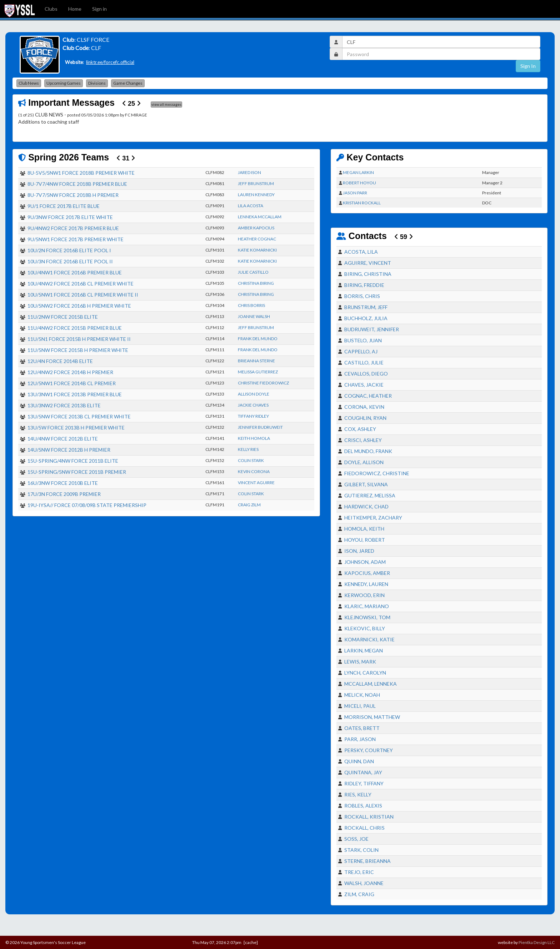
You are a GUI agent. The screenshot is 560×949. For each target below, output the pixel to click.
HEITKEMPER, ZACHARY (373, 518)
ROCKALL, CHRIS (364, 828)
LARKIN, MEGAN (364, 650)
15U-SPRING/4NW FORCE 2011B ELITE (73, 461)
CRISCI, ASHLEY (363, 440)
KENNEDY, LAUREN (366, 584)
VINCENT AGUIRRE (256, 483)
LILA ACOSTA (251, 206)
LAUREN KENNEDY (256, 195)
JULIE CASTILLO (253, 272)
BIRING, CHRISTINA (368, 274)
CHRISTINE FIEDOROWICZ (263, 383)
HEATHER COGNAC (257, 239)
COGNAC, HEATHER (368, 396)
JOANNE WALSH (254, 316)
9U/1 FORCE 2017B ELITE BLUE (64, 206)
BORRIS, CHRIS (362, 296)
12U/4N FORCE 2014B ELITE (60, 361)
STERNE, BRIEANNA (367, 861)
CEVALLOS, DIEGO (366, 374)
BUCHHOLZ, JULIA (366, 318)
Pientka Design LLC (537, 942)
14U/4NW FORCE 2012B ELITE (63, 439)
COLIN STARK (251, 460)
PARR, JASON (360, 739)
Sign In (528, 66)
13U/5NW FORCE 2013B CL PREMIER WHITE (79, 416)
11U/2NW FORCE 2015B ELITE (63, 317)
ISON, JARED (359, 551)
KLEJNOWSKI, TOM (367, 617)
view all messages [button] (166, 104)
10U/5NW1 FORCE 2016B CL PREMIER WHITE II (83, 295)
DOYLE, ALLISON (364, 462)
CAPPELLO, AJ (361, 351)
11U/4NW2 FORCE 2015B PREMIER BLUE (75, 328)
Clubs (51, 9)
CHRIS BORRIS (251, 305)
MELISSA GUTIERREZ (258, 372)
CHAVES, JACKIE (364, 385)
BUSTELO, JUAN (363, 340)
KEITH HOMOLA (254, 438)
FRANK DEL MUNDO (258, 339)
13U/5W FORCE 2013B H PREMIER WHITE (76, 428)
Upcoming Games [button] (64, 83)
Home (75, 9)
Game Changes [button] (128, 83)
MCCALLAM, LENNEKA (371, 684)
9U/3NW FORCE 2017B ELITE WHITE (70, 217)
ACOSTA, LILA (361, 252)
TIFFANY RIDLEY (253, 416)
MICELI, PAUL (360, 706)
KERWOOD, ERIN (364, 595)
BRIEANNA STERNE (256, 361)
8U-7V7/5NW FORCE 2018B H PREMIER (73, 195)
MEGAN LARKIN (358, 172)
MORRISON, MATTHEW (372, 717)
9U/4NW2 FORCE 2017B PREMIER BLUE (73, 228)
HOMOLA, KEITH (364, 529)
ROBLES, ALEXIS (363, 806)
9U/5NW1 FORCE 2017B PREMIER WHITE (76, 239)
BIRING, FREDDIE (364, 285)
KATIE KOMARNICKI (257, 250)
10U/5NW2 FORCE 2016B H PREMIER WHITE (79, 306)
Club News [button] (29, 83)
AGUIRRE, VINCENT (368, 263)
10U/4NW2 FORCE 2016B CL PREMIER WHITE (81, 284)
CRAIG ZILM (249, 505)
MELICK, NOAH (362, 695)
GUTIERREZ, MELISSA (370, 495)
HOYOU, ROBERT (365, 540)
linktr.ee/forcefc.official (110, 62)
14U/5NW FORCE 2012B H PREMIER (69, 450)
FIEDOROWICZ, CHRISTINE (377, 473)
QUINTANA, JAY (363, 772)
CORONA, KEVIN (364, 407)
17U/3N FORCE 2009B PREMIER (64, 494)
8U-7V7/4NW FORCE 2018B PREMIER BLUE (77, 184)
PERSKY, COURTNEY (369, 750)
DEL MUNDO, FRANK (368, 451)
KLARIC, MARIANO (367, 606)
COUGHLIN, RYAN (365, 418)
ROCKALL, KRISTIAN (369, 817)
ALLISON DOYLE (254, 394)
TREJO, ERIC (359, 872)
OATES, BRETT (362, 728)
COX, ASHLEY (360, 429)
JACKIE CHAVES (253, 405)
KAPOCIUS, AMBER (367, 573)
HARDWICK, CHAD (366, 506)
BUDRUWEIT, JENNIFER (372, 329)
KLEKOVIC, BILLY (365, 628)
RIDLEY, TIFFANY (364, 783)
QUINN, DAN (359, 761)
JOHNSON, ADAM (365, 562)
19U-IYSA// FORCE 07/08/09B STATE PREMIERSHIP (87, 505)
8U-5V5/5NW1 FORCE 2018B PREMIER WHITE (81, 173)
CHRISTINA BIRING (256, 283)
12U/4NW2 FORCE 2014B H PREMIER (70, 372)
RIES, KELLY (358, 794)
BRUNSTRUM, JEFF (366, 307)
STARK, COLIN (361, 850)
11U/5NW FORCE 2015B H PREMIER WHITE (78, 350)
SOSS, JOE (356, 839)
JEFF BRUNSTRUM (256, 183)
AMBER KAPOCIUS (256, 228)
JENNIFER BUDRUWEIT (260, 427)
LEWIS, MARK (360, 662)
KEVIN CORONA (254, 471)
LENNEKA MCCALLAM (260, 217)
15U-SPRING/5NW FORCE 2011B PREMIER (77, 472)
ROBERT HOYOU (359, 183)
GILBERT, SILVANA (366, 484)
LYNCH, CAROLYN (365, 673)
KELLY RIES (248, 449)
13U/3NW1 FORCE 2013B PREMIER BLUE (75, 394)
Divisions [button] (97, 83)
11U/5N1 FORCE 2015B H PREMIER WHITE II (79, 339)
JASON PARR (355, 193)
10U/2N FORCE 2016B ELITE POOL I (69, 250)
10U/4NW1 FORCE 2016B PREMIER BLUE (75, 272)
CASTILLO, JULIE (364, 362)
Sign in (99, 9)
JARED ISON (249, 172)
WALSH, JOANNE (364, 883)
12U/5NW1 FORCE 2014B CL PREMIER (72, 383)
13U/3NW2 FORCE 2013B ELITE (64, 405)
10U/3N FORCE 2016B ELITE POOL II (70, 261)
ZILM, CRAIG (359, 894)
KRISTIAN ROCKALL (362, 203)
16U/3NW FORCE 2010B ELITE (63, 483)
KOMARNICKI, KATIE (369, 639)
